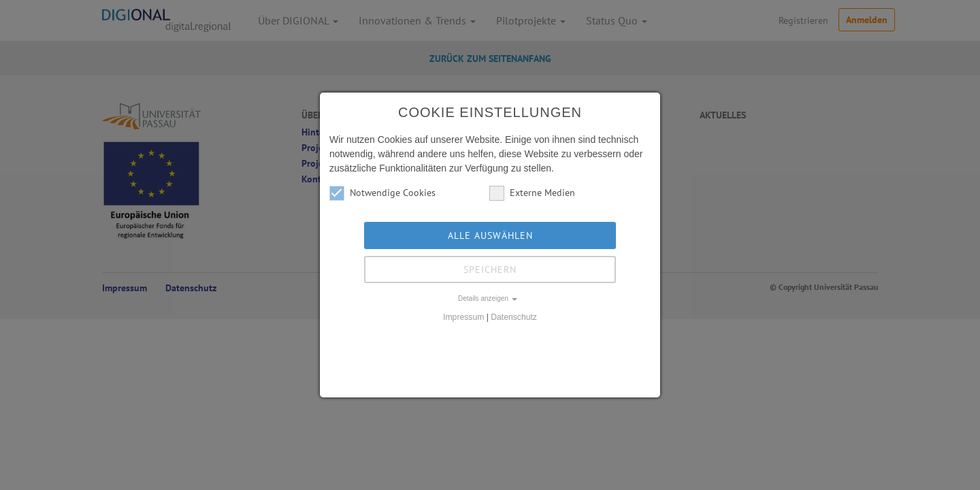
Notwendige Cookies (382, 193)
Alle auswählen (490, 235)
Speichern (490, 269)
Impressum (463, 317)
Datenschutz (514, 317)
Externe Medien (532, 193)
